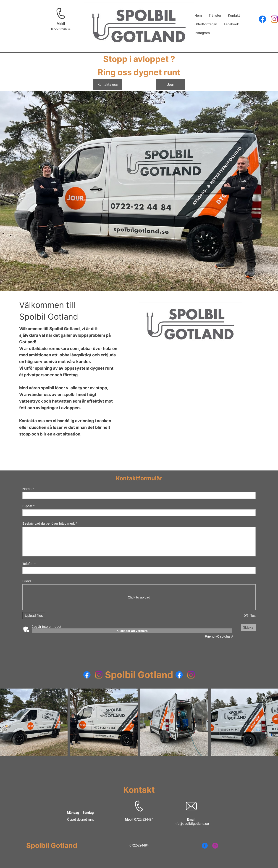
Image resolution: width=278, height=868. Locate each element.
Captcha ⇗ (219, 636)
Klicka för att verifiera (132, 631)
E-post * (28, 506)
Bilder (27, 581)
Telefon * (29, 564)
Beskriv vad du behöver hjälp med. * (50, 523)
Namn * (28, 489)
